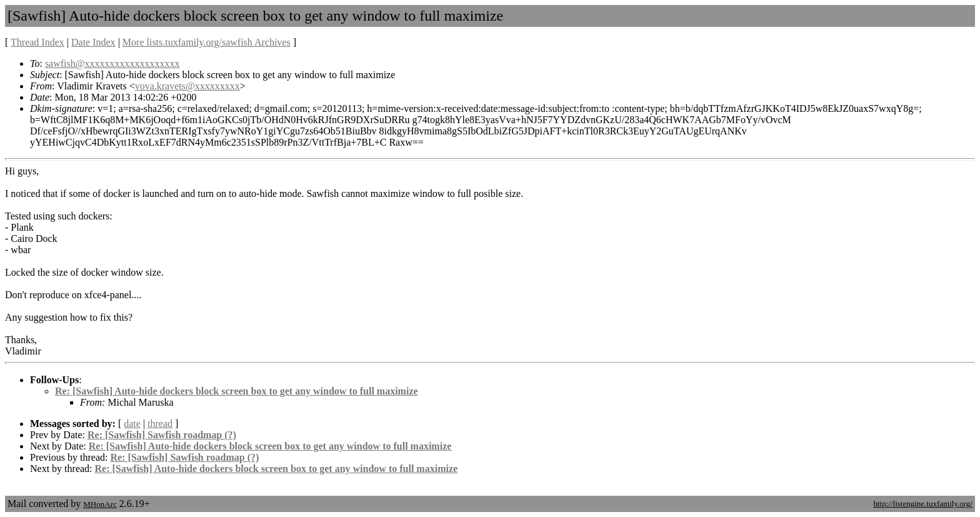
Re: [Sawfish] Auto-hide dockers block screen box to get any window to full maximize (237, 391)
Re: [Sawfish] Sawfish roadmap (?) (162, 435)
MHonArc (100, 504)
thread (160, 424)
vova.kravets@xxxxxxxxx (187, 86)
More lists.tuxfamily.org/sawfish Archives (207, 42)
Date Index (93, 42)
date (132, 424)
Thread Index (37, 42)
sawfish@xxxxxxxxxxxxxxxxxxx (112, 63)
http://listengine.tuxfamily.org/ (923, 504)
